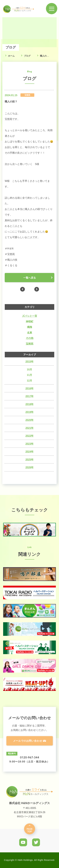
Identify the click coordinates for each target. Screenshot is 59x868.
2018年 (30, 404)
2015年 (30, 362)
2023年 (30, 444)
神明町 (30, 322)
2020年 (30, 420)
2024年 (30, 452)
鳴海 (30, 327)
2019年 (30, 412)
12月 (30, 381)
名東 (30, 333)
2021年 (30, 428)
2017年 (30, 396)
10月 (30, 370)
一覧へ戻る (30, 278)
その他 (30, 338)
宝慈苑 (30, 344)
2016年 (30, 388)
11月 (30, 375)
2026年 (30, 467)
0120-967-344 (30, 758)
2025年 (30, 460)
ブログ (27, 56)
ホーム (11, 56)
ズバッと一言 (30, 316)
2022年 (30, 436)
